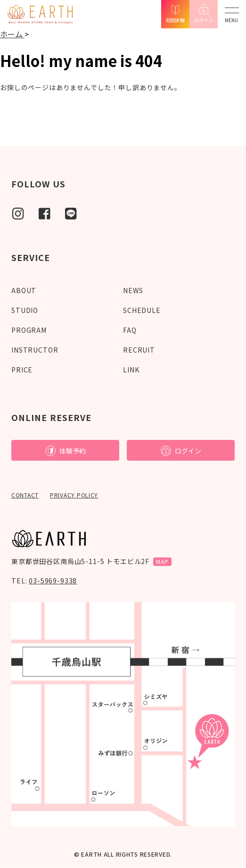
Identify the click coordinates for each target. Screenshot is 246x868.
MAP (162, 561)
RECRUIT (139, 350)
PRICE (22, 370)
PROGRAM (29, 330)
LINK (131, 370)
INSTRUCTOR (35, 350)
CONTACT (25, 495)
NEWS (133, 290)
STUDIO (25, 310)
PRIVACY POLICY (74, 495)
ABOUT (24, 290)
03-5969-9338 (53, 581)
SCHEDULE (142, 310)
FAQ (130, 330)
